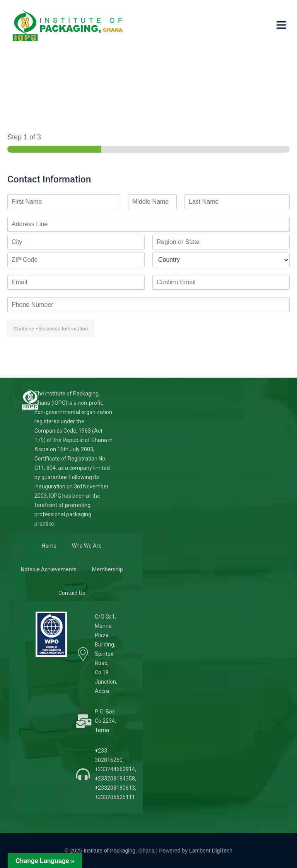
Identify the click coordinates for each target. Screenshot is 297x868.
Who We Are (87, 546)
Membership (108, 569)
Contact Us (72, 593)
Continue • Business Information (51, 329)
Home (49, 546)
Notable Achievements (49, 569)
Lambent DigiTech (211, 851)
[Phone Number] (148, 305)
